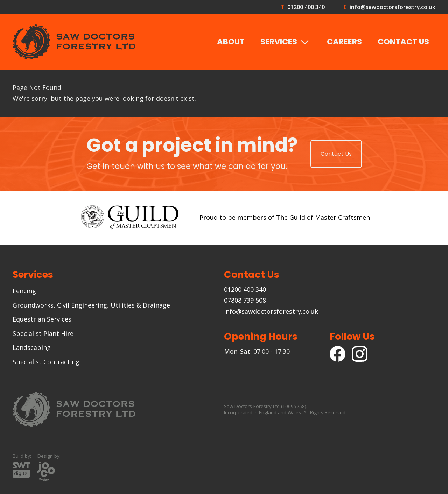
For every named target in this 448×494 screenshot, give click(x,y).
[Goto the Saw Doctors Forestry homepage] (74, 42)
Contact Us (403, 42)
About (231, 42)
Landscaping (32, 347)
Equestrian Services (42, 319)
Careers (344, 42)
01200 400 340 (306, 7)
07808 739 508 (245, 300)
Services (286, 42)
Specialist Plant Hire (43, 333)
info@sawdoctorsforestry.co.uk (392, 7)
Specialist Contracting (46, 362)
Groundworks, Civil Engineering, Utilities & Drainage (91, 305)
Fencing (24, 291)
